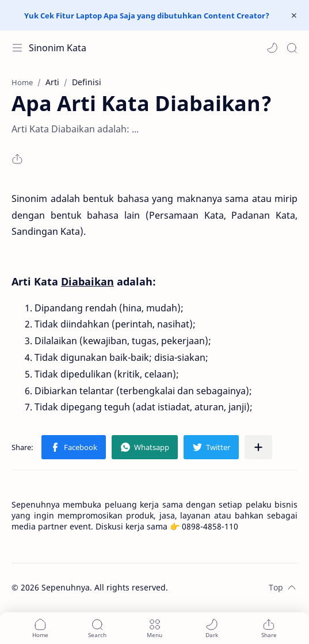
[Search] (292, 48)
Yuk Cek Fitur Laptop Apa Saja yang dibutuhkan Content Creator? (147, 16)
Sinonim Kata (58, 48)
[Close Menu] (294, 16)
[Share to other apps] (258, 447)
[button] (272, 48)
